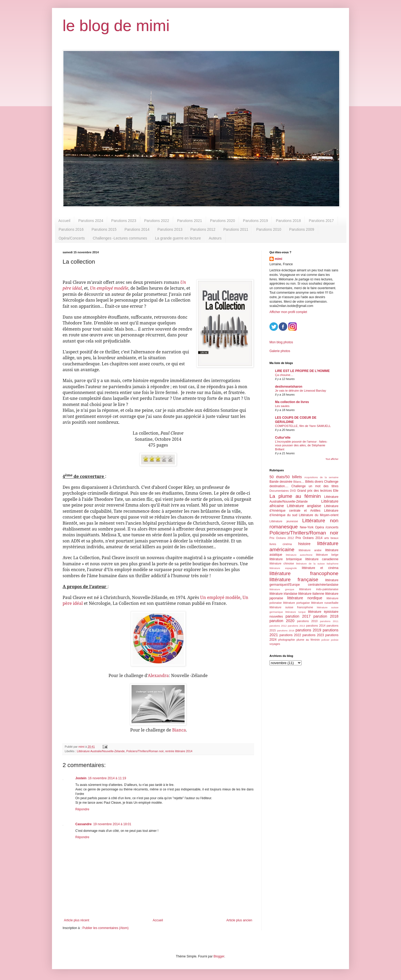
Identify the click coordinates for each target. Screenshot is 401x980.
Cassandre (83, 824)
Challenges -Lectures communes (120, 238)
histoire (304, 544)
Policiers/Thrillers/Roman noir (145, 751)
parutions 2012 (278, 626)
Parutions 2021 (190, 221)
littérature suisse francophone (291, 607)
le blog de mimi (116, 26)
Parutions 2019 (255, 221)
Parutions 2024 (91, 221)
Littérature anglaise (304, 506)
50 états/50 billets (286, 477)
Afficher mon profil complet (288, 312)
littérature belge (327, 555)
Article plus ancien (239, 920)
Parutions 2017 (321, 221)
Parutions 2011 (236, 229)
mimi (278, 259)
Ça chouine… (284, 375)
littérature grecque (282, 589)
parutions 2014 (316, 626)
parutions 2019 (308, 630)
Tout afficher (332, 459)
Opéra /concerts (327, 527)
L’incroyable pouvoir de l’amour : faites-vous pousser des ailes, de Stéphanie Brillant (301, 446)
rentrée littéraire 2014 (179, 751)
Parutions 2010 (269, 229)
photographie (287, 640)
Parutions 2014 (137, 229)
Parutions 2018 (288, 221)
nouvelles (276, 617)
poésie (335, 640)
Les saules (282, 406)
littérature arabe (310, 550)
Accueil (64, 221)
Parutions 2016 (71, 229)
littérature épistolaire (323, 612)
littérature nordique (305, 598)
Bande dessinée (281, 482)
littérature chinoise (282, 563)
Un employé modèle (220, 597)
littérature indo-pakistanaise (319, 589)
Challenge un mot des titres (315, 486)
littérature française (294, 579)
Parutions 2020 (223, 221)
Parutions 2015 (104, 229)
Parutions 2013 (170, 229)
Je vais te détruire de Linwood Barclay (300, 391)
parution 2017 (298, 616)
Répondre (82, 809)
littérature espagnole (283, 568)
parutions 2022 (290, 635)
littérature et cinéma (320, 568)
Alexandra (158, 675)
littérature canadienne (322, 559)
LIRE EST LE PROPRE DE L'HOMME (302, 371)
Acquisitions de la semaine (321, 477)
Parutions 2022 (157, 221)
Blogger (219, 956)
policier (325, 640)
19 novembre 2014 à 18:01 (112, 824)
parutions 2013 (296, 626)
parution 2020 (282, 621)
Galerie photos (280, 351)
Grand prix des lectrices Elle (318, 491)
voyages (275, 644)
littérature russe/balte (325, 603)
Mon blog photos (281, 342)
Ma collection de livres (292, 402)
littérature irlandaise (283, 594)
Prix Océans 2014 (309, 538)
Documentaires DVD (283, 491)
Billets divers (314, 482)
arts (326, 538)
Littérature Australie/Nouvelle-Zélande (101, 751)
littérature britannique (286, 559)
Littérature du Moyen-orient (319, 515)
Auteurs (215, 238)
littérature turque (295, 612)
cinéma (287, 544)
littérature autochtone (299, 555)
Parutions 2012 (203, 229)
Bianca (179, 730)
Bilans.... (299, 482)
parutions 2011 (329, 621)
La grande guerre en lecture (178, 238)
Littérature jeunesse (284, 521)
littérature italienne (311, 594)
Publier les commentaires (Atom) (106, 928)
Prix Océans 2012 (282, 538)
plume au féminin (308, 640)
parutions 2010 (307, 621)
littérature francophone (304, 573)
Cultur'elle (283, 438)
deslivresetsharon (289, 387)
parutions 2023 (313, 635)
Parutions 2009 (302, 229)
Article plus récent (77, 920)
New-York (307, 527)
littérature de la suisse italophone (317, 564)
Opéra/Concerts (72, 238)
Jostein (81, 778)
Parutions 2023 (124, 221)
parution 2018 (326, 616)
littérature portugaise (296, 603)
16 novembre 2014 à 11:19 (107, 778)
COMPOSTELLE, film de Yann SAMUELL (303, 426)
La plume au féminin (295, 496)
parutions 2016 (286, 630)
